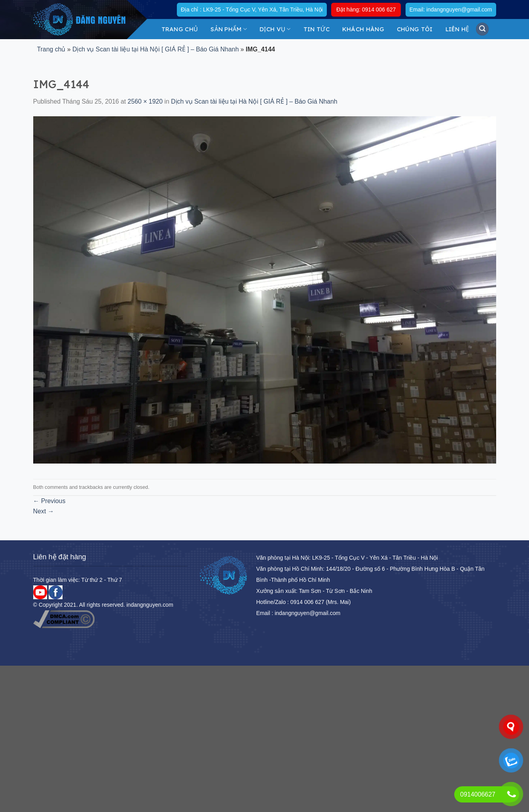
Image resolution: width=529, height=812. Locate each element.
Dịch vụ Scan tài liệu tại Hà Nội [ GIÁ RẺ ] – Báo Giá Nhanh (155, 49)
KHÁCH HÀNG (363, 29)
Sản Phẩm (229, 29)
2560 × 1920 (145, 101)
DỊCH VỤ (275, 29)
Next (44, 511)
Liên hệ (457, 29)
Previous (49, 501)
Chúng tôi (415, 29)
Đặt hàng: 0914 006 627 (366, 9)
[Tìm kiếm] (482, 29)
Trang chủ (180, 29)
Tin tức (317, 29)
